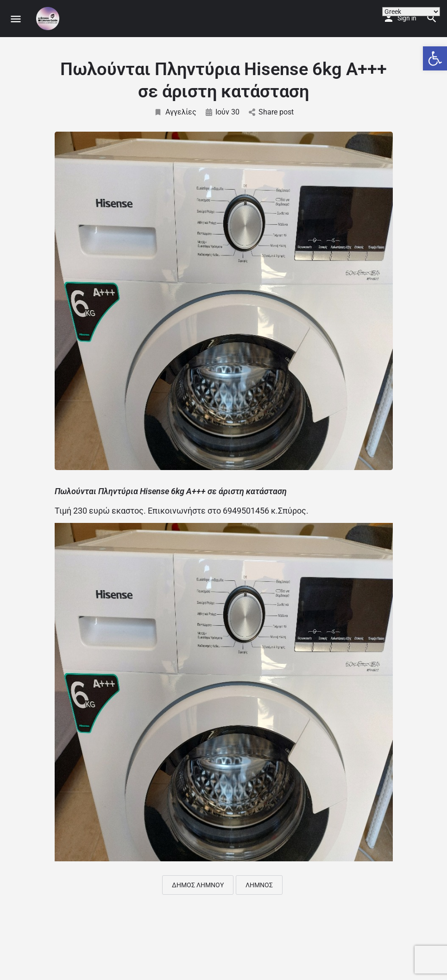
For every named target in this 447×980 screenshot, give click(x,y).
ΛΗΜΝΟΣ (259, 885)
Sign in (407, 18)
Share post (271, 112)
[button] (435, 58)
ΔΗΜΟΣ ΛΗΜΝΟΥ (198, 885)
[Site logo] (49, 19)
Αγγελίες (175, 112)
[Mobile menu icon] (16, 19)
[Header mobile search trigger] (432, 18)
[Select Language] (411, 12)
